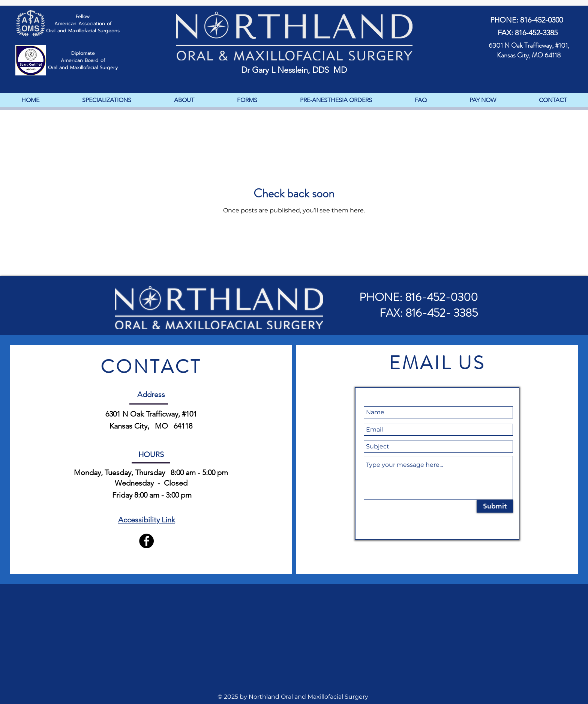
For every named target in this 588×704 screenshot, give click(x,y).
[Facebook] (146, 541)
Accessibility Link (147, 520)
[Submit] (495, 506)
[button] (247, 100)
